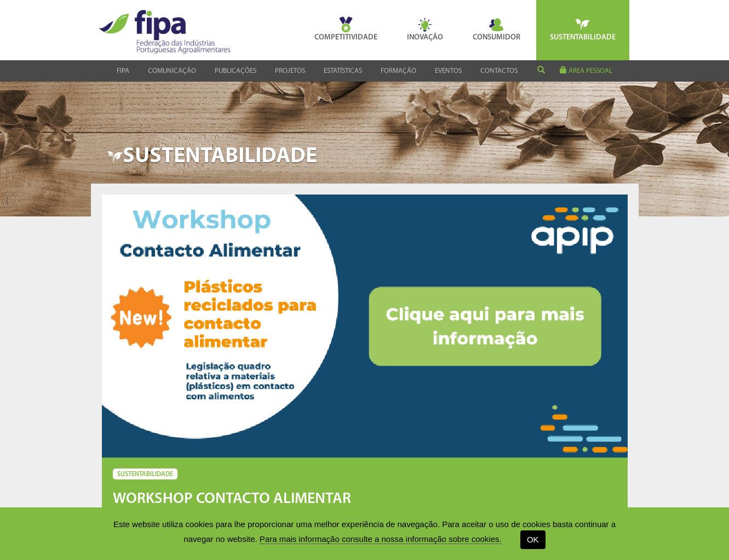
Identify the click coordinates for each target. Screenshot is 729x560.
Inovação (425, 29)
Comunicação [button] (172, 71)
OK (533, 539)
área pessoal (586, 70)
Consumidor (496, 29)
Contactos (499, 71)
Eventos (448, 71)
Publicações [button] (236, 71)
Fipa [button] (123, 71)
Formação (398, 71)
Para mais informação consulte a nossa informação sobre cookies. (381, 539)
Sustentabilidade (583, 29)
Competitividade (346, 29)
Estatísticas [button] (343, 71)
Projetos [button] (290, 71)
